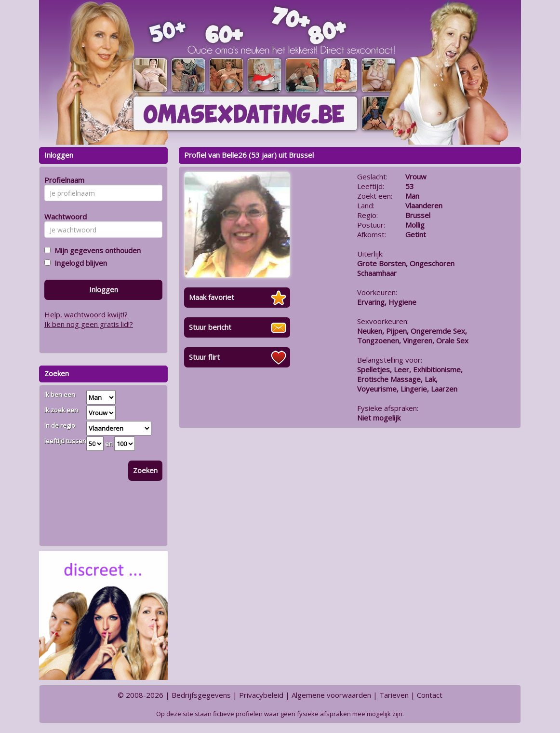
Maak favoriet (212, 297)
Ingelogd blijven (79, 263)
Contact (430, 695)
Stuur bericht (210, 327)
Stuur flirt (204, 357)
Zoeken (145, 470)
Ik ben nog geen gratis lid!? (89, 324)
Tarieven (394, 695)
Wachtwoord (63, 217)
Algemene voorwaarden (331, 695)
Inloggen (104, 289)
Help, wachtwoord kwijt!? (86, 314)
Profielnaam (63, 180)
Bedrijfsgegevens (201, 695)
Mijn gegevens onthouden (96, 250)
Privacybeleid (261, 695)
